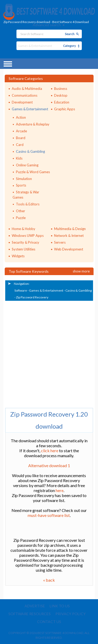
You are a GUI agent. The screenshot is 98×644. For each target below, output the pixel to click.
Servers (60, 242)
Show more (81, 271)
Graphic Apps (65, 109)
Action (21, 117)
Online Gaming (27, 165)
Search (70, 34)
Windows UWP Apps (28, 236)
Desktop (61, 95)
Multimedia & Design (70, 229)
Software (21, 290)
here (60, 490)
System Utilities (24, 249)
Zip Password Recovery (32, 297)
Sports (21, 185)
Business (61, 89)
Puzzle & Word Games (33, 172)
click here (50, 451)
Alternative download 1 (49, 465)
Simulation (24, 179)
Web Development (69, 249)
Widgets (18, 256)
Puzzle (21, 218)
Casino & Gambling (30, 151)
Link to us (60, 606)
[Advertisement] (49, 353)
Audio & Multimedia (27, 89)
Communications (25, 95)
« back (49, 580)
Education (62, 102)
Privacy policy (71, 614)
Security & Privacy (25, 242)
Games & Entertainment (30, 109)
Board (21, 138)
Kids (19, 158)
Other (21, 211)
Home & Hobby (24, 229)
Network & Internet (69, 236)
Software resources (30, 614)
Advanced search (47, 25)
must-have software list (49, 515)
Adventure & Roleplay (33, 124)
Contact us (49, 622)
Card (20, 145)
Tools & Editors (28, 204)
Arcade (21, 131)
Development (22, 102)
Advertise (35, 606)
